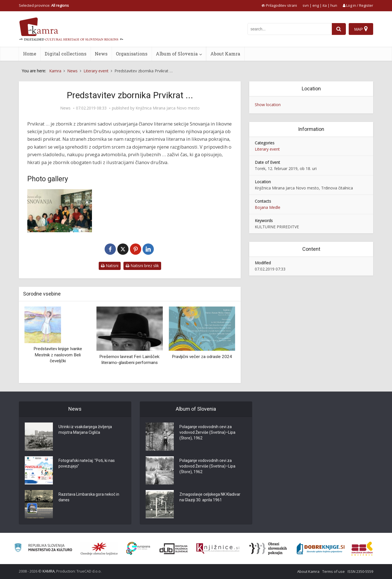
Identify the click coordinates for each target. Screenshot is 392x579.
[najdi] (339, 29)
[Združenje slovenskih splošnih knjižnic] (218, 549)
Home (30, 54)
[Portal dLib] (174, 549)
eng (316, 5)
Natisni (110, 266)
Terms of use (334, 571)
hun (334, 5)
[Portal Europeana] (138, 548)
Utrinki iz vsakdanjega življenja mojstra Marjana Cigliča (85, 430)
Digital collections (66, 54)
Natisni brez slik (142, 266)
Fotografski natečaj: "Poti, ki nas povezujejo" (87, 463)
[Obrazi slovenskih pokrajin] (268, 549)
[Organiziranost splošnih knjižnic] (99, 549)
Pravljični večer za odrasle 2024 (202, 357)
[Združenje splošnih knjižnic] (362, 549)
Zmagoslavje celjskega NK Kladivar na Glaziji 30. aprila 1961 (210, 497)
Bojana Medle (268, 207)
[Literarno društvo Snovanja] (60, 211)
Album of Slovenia (177, 54)
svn (306, 5)
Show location (268, 105)
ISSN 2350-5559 (360, 571)
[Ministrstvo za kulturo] (43, 548)
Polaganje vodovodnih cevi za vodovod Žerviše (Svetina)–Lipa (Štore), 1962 (207, 432)
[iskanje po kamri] (290, 29)
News (101, 54)
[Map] (361, 29)
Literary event (267, 149)
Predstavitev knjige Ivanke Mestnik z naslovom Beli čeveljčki (58, 355)
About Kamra (225, 54)
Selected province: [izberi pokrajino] (44, 5)
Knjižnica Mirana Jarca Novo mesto (168, 108)
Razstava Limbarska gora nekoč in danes (89, 497)
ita (325, 5)
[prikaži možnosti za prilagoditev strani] (279, 5)
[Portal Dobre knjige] (321, 549)
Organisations (132, 54)
